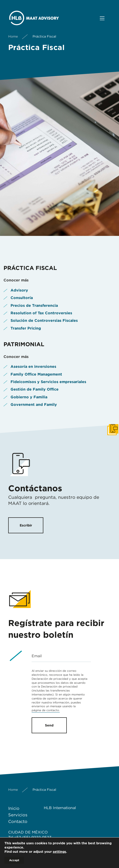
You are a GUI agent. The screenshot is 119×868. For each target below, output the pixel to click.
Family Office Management (36, 374)
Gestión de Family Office (35, 389)
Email (37, 656)
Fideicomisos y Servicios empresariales (48, 382)
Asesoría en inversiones (33, 367)
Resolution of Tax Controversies (41, 313)
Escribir (26, 525)
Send (49, 725)
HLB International (60, 808)
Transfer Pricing (26, 328)
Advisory (19, 290)
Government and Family (34, 405)
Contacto (18, 821)
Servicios (18, 815)
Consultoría (22, 298)
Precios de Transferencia (34, 305)
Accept (14, 860)
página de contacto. (46, 710)
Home (13, 36)
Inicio (14, 808)
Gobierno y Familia (29, 397)
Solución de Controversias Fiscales (44, 321)
